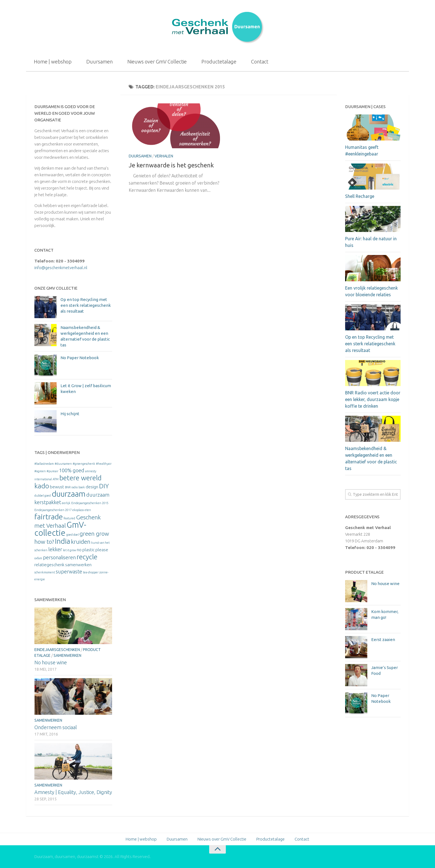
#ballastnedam (44, 464)
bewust (57, 487)
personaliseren (59, 557)
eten (88, 510)
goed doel (73, 535)
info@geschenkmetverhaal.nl (61, 268)
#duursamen (63, 464)
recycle (87, 557)
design (92, 487)
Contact (260, 62)
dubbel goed (43, 496)
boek (82, 487)
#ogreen (40, 471)
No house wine (51, 662)
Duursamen (99, 62)
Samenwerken (67, 655)
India (63, 541)
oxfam (38, 558)
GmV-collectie (60, 529)
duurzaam (69, 494)
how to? (44, 542)
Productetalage (219, 62)
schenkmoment (45, 572)
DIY (104, 486)
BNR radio (71, 487)
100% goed (72, 470)
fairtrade (49, 517)
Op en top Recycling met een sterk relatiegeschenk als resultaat (86, 305)
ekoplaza (78, 510)
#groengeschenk (84, 464)
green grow (94, 534)
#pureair (52, 471)
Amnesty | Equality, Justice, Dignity (73, 792)
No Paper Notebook (80, 358)
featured (69, 518)
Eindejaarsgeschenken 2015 (90, 503)
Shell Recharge (360, 196)
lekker (55, 549)
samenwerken (78, 565)
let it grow (69, 550)
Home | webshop (53, 62)
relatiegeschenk (49, 565)
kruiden (81, 542)
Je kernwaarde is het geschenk (171, 165)
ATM (56, 479)
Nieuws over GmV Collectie (157, 62)
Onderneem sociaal (56, 727)
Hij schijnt (70, 414)
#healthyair (104, 464)
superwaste (69, 571)
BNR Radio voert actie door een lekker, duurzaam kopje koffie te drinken (373, 399)
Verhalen (164, 156)
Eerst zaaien (383, 639)
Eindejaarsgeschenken (57, 650)
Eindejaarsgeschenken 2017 (53, 510)
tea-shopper (91, 572)
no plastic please (93, 550)
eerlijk (66, 503)
